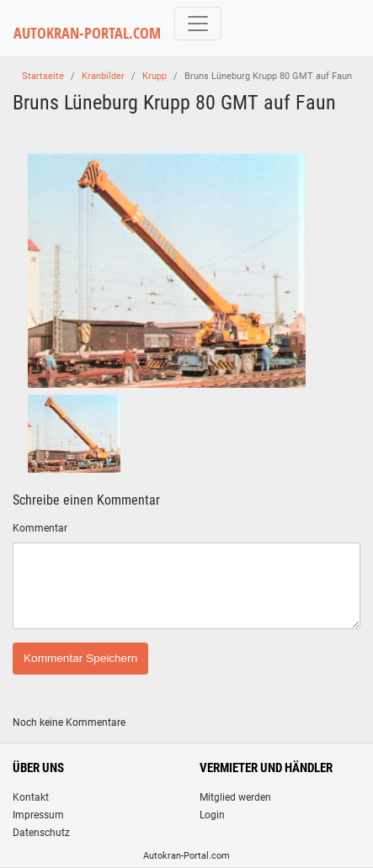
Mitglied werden (235, 797)
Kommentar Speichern (80, 658)
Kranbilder (103, 76)
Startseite (43, 76)
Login (212, 815)
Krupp (155, 76)
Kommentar (40, 528)
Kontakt (31, 797)
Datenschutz (41, 833)
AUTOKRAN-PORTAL (87, 33)
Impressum (38, 815)
